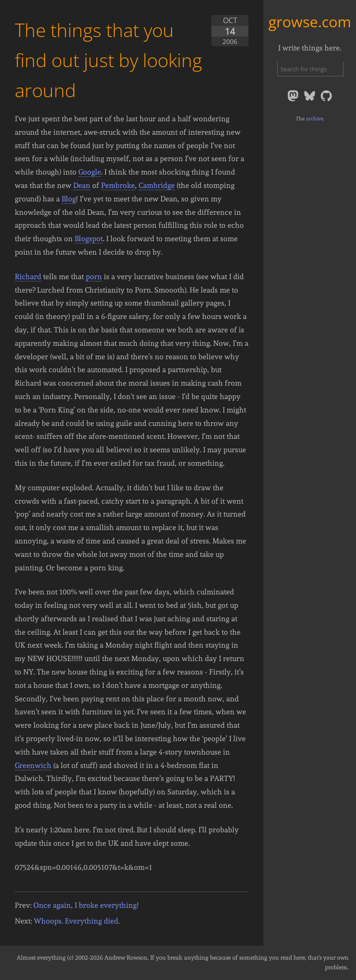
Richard (28, 277)
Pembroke (118, 185)
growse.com (310, 22)
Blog (69, 199)
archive (315, 119)
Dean (82, 185)
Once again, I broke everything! (86, 905)
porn (94, 277)
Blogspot (89, 239)
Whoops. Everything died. (77, 921)
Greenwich (33, 765)
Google (90, 172)
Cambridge (157, 185)
